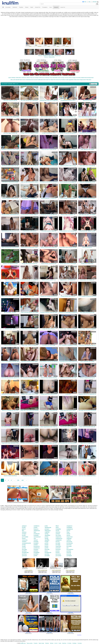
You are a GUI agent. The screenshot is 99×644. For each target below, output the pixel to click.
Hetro (85, 2)
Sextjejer (74, 78)
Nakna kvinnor (23, 80)
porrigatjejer (37, 553)
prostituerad (37, 534)
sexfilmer (69, 540)
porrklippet (69, 556)
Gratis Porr (48, 80)
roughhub (47, 532)
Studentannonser (30, 80)
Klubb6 (82, 78)
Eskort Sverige (61, 78)
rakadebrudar (48, 527)
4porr (35, 532)
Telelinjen (14, 78)
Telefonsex (24, 78)
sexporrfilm (58, 546)
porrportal (58, 548)
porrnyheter (58, 556)
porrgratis (36, 542)
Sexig (68, 532)
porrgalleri (36, 543)
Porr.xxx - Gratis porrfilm (50, 57)
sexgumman (70, 537)
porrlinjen (69, 551)
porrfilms (36, 545)
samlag (46, 534)
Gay (90, 2)
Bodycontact (91, 78)
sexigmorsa (58, 537)
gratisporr (24, 526)
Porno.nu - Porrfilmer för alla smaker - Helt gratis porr (50, 56)
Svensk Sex (58, 80)
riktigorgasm (48, 531)
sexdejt (24, 546)
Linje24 (10, 78)
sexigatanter (59, 540)
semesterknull (37, 537)
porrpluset (58, 549)
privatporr (47, 529)
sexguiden (69, 538)
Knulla (67, 80)
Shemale (95, 2)
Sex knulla (58, 535)
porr (68, 548)
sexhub (68, 534)
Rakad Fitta (53, 80)
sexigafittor (58, 529)
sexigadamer (70, 529)
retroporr (36, 540)
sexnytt (57, 531)
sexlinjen (58, 534)
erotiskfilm (36, 535)
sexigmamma (59, 538)
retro (35, 538)
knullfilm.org (23, 643)
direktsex (24, 532)
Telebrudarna (19, 78)
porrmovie (69, 545)
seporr (57, 527)
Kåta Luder (13, 80)
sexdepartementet (26, 543)
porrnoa (58, 542)
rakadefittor (47, 535)
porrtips (47, 537)
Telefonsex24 (42, 78)
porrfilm (24, 527)
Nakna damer (77, 80)
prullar (46, 526)
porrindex (47, 554)
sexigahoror (69, 526)
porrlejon (24, 534)
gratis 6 (24, 529)
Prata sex (32, 78)
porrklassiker (70, 543)
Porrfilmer (63, 80)
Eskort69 (17, 80)
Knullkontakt (40, 80)
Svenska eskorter (68, 78)
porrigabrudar (25, 553)
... (14, 480)
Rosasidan (78, 78)
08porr (57, 526)
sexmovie (58, 532)
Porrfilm (47, 542)
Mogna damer (83, 80)
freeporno (36, 529)
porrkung (69, 553)
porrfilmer (36, 549)
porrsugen (24, 549)
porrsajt (24, 548)
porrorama (58, 554)
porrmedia (69, 546)
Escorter (35, 80)
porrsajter (58, 543)
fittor (23, 531)
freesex (24, 538)
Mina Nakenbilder (54, 78)
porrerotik (47, 549)
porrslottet (47, 556)
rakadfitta (47, 540)
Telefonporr (47, 78)
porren (46, 551)
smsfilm (36, 527)
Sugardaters (71, 80)
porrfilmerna (37, 546)
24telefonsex (37, 531)
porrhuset (24, 554)
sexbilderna (37, 526)
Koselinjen (37, 78)
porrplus (58, 551)
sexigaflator (69, 527)
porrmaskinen (70, 549)
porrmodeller (25, 537)
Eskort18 (86, 78)
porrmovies (69, 542)
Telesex (28, 78)
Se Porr (68, 531)
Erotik (44, 80)
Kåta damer (89, 80)
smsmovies (25, 540)
